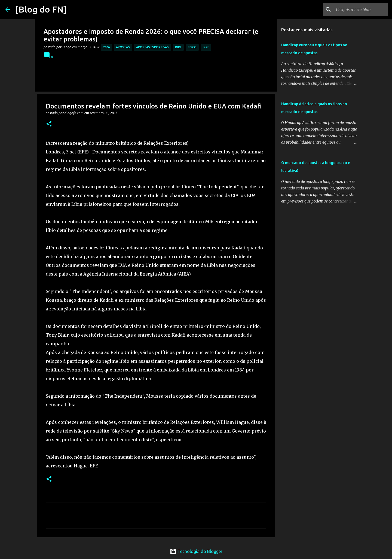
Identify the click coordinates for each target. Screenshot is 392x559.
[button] (49, 124)
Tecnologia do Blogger (196, 551)
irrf (206, 47)
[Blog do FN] (41, 9)
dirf (178, 47)
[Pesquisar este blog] (359, 10)
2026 (106, 47)
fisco (192, 47)
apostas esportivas (152, 47)
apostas (123, 47)
